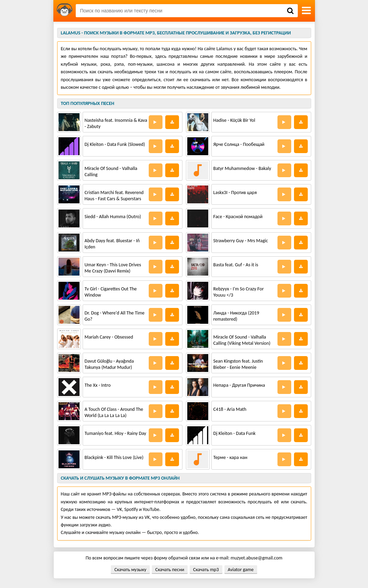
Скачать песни (170, 570)
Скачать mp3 (206, 570)
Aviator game (241, 570)
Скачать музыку (130, 570)
